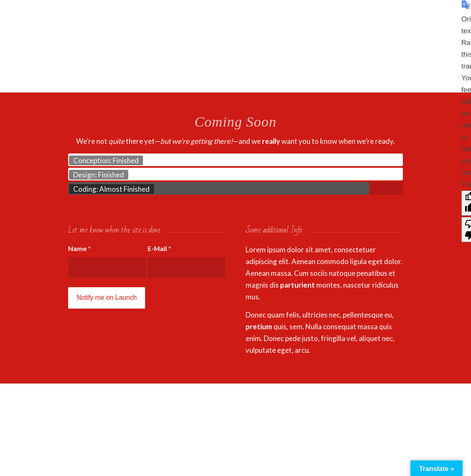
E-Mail (159, 249)
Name (79, 249)
